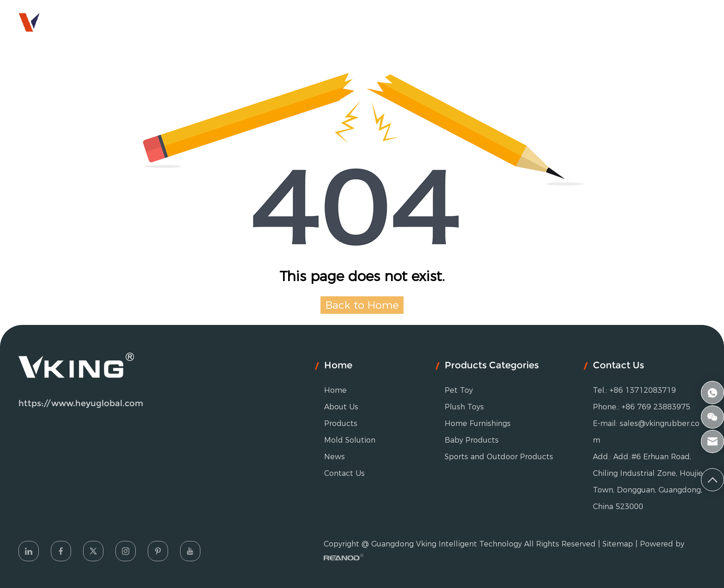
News (455, 21)
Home (190, 21)
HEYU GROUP (672, 21)
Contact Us (514, 21)
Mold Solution (387, 21)
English (608, 21)
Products (308, 21)
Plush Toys (464, 407)
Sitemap (618, 544)
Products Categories (492, 365)
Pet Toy (459, 390)
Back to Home (362, 305)
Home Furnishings (478, 423)
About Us (244, 21)
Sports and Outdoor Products (499, 457)
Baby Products (472, 440)
